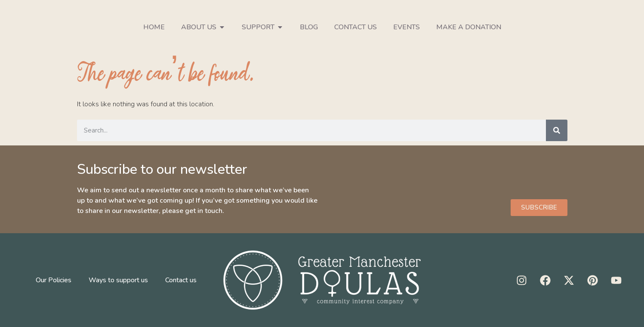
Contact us (356, 27)
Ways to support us (118, 280)
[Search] (557, 130)
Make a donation (469, 27)
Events (407, 27)
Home (154, 27)
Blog (309, 27)
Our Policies (54, 280)
